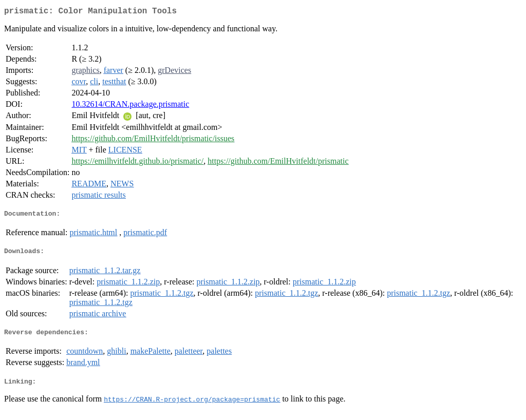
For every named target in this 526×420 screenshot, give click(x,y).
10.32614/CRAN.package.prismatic (130, 106)
